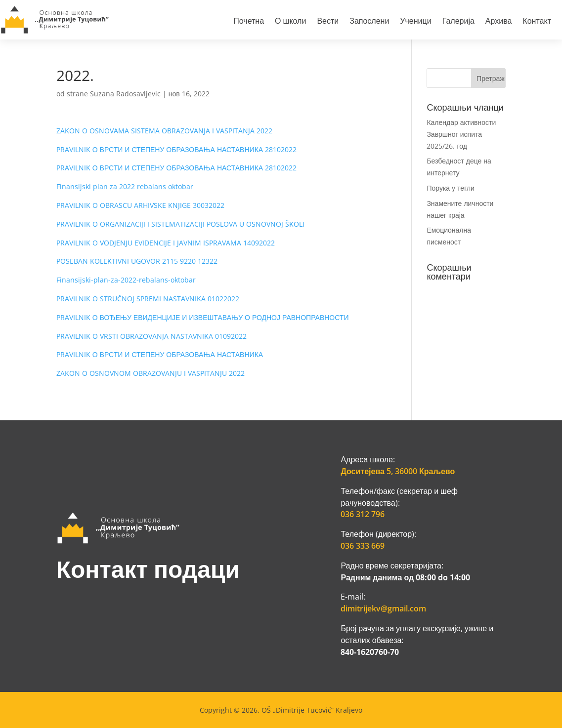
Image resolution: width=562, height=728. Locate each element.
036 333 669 (363, 546)
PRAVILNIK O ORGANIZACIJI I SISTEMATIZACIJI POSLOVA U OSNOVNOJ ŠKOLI (180, 224)
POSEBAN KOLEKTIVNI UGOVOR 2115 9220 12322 (137, 261)
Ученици (415, 22)
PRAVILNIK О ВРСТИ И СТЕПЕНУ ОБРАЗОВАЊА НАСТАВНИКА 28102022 (176, 149)
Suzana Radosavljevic (125, 94)
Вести (328, 22)
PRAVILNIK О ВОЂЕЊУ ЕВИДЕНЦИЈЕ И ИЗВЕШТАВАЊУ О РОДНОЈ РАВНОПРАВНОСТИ (203, 317)
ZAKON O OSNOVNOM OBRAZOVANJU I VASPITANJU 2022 (151, 373)
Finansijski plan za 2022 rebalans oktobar (125, 186)
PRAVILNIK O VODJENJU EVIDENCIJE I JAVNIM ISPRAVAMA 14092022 (166, 243)
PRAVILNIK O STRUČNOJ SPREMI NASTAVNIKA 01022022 (148, 299)
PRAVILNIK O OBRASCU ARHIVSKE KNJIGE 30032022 (140, 205)
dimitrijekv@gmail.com (383, 608)
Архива (499, 22)
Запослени (369, 22)
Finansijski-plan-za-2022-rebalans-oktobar (126, 280)
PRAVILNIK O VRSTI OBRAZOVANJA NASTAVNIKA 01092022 (151, 336)
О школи (290, 22)
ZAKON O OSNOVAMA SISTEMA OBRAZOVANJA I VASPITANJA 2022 (164, 131)
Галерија (458, 22)
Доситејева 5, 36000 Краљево (398, 471)
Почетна (249, 22)
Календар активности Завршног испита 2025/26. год (461, 134)
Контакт (537, 22)
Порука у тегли (451, 188)
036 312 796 (363, 514)
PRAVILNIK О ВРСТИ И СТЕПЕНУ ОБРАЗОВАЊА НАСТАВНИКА (160, 354)
